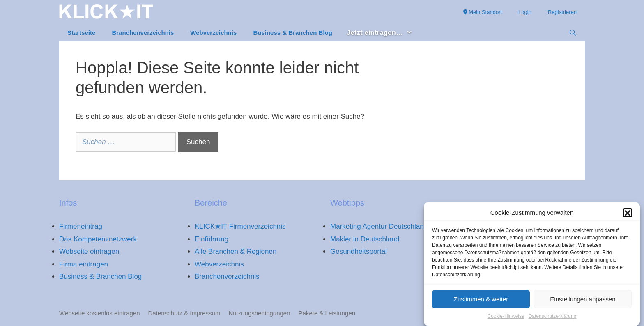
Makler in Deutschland (365, 239)
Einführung (212, 239)
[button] (628, 215)
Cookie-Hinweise (506, 319)
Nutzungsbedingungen (259, 313)
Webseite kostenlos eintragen (100, 313)
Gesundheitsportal (359, 251)
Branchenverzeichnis (143, 33)
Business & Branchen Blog (293, 33)
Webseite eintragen (89, 251)
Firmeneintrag (81, 226)
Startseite (81, 33)
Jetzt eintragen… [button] (384, 33)
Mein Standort (483, 12)
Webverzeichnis (213, 33)
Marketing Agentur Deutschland (379, 226)
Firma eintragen (84, 264)
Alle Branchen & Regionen (236, 251)
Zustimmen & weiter (481, 302)
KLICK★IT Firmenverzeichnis (240, 226)
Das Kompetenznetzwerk (98, 239)
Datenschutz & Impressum (184, 313)
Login (525, 12)
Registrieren (562, 12)
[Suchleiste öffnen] (573, 33)
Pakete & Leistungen (327, 313)
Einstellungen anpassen (583, 302)
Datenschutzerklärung (553, 319)
